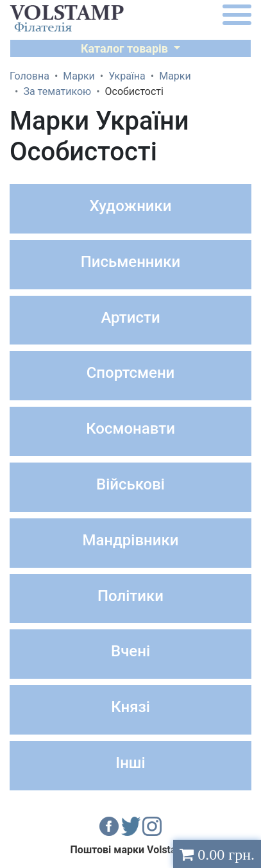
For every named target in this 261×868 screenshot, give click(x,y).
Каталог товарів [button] (126, 48)
